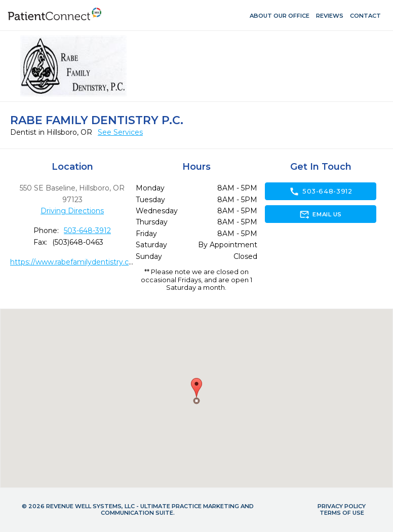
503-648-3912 (87, 231)
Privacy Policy (342, 506)
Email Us (320, 214)
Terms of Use (342, 513)
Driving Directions (72, 211)
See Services (120, 132)
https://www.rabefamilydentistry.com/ (77, 262)
